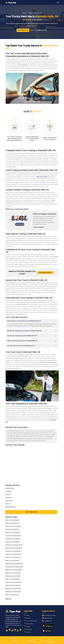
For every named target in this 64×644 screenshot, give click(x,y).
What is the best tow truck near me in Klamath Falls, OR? (22, 341)
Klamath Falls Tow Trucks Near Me (14, 564)
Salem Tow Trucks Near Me (12, 595)
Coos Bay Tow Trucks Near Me (13, 536)
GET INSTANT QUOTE (45, 273)
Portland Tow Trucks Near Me (13, 585)
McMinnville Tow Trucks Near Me (14, 570)
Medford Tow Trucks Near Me (13, 573)
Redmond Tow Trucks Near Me (13, 588)
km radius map (31, 463)
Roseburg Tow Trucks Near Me (13, 592)
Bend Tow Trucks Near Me (12, 529)
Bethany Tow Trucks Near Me (13, 532)
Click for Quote (32, 640)
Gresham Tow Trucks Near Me (13, 551)
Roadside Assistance (11, 507)
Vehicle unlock (9, 501)
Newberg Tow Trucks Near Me (13, 576)
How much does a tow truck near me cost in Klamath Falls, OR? (24, 321)
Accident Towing (10, 488)
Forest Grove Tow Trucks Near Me (14, 545)
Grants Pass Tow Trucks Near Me (14, 548)
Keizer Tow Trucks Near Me (12, 560)
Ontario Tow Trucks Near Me (12, 579)
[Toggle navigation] (58, 2)
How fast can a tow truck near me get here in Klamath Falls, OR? (24, 331)
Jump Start (8, 494)
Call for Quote (50, 640)
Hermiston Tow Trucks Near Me (13, 554)
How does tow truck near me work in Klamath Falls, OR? (22, 336)
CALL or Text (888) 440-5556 (38, 30)
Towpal (24, 13)
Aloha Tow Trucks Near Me (12, 523)
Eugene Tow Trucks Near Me (12, 542)
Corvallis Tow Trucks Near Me (13, 539)
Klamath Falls (38, 13)
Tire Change (8, 491)
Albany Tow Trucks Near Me (12, 520)
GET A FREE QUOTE (23, 30)
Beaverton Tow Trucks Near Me (13, 526)
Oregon (30, 13)
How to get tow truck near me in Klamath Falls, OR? (21, 346)
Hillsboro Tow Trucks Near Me (13, 557)
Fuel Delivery (8, 497)
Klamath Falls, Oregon (50, 615)
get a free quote (31, 512)
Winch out (8, 504)
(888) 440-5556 (48, 618)
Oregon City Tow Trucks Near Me (14, 582)
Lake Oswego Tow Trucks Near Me (14, 567)
